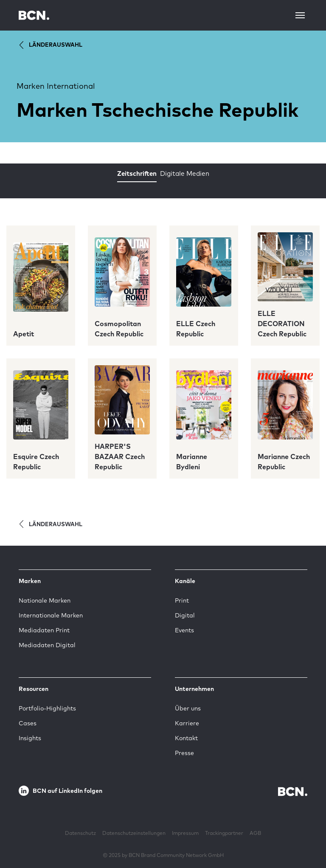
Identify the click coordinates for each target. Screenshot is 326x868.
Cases (28, 723)
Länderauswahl (49, 45)
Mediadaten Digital (47, 645)
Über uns (188, 708)
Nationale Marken (45, 600)
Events (184, 630)
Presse (184, 753)
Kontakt (186, 738)
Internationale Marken (51, 615)
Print (182, 600)
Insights (30, 738)
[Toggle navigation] (300, 15)
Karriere (187, 723)
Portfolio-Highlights (47, 708)
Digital (185, 615)
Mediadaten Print (44, 630)
